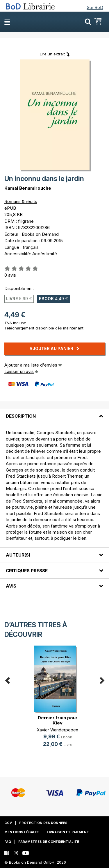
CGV (8, 823)
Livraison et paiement (68, 832)
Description (21, 416)
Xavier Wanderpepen (58, 730)
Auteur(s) (18, 555)
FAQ (8, 842)
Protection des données (43, 823)
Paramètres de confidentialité (49, 842)
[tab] (54, 413)
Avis (11, 586)
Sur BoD (95, 7)
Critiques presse (27, 571)
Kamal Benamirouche (28, 188)
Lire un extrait (52, 54)
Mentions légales (22, 832)
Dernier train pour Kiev (58, 720)
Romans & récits (21, 201)
